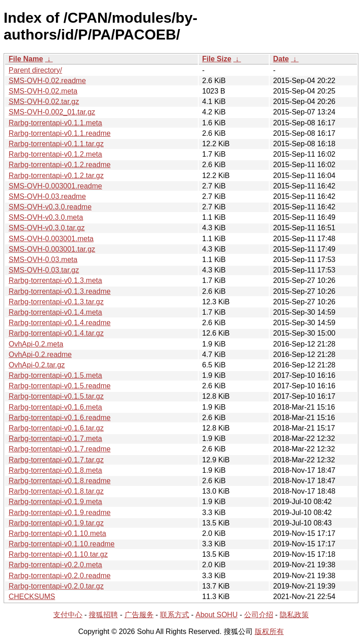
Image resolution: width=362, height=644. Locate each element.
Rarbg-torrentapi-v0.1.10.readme (62, 544)
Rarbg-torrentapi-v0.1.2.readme (60, 165)
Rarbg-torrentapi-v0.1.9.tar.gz (56, 523)
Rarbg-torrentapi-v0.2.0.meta (55, 565)
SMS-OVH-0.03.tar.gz (44, 270)
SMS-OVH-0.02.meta (43, 91)
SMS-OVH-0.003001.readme (55, 186)
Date (281, 59)
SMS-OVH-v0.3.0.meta (46, 217)
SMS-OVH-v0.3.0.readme (50, 207)
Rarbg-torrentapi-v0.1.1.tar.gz (56, 144)
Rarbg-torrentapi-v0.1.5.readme (60, 386)
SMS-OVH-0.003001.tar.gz (52, 249)
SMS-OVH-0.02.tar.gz (44, 102)
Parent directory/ (35, 70)
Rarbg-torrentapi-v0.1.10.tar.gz (58, 554)
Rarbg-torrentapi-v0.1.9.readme (60, 513)
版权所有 (269, 632)
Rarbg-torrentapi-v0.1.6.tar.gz (56, 428)
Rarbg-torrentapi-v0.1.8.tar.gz (56, 491)
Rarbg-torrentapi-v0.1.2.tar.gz (56, 176)
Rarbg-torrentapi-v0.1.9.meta (55, 502)
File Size (217, 59)
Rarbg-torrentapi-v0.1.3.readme (60, 291)
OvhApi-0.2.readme (40, 354)
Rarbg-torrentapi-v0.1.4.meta (55, 312)
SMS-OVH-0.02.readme (47, 81)
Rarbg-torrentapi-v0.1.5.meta (55, 375)
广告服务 (139, 615)
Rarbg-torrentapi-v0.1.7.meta (55, 438)
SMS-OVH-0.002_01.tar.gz (52, 112)
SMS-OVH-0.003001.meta (51, 239)
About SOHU (216, 615)
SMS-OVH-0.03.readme (47, 196)
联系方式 (175, 615)
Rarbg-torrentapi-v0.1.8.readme (60, 481)
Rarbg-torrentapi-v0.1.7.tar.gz (56, 460)
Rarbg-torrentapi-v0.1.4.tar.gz (56, 333)
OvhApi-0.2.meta (36, 344)
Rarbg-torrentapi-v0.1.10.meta (57, 533)
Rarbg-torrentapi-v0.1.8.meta (55, 470)
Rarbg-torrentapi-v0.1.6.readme (60, 418)
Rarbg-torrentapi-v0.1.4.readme (60, 323)
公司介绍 (259, 615)
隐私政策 (294, 615)
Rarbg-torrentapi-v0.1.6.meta (55, 407)
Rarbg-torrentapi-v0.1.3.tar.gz (56, 302)
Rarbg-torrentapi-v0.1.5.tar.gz (56, 396)
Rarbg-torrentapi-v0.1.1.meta (55, 123)
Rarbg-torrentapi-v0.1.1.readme (60, 133)
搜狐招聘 (103, 615)
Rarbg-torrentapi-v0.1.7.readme (60, 449)
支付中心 (68, 615)
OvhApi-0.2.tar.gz (37, 365)
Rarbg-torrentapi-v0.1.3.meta (55, 280)
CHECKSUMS (32, 597)
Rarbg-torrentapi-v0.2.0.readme (60, 576)
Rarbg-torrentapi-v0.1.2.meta (55, 154)
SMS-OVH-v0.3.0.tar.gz (47, 228)
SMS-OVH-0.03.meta (43, 260)
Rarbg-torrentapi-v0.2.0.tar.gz (56, 586)
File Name (26, 59)
